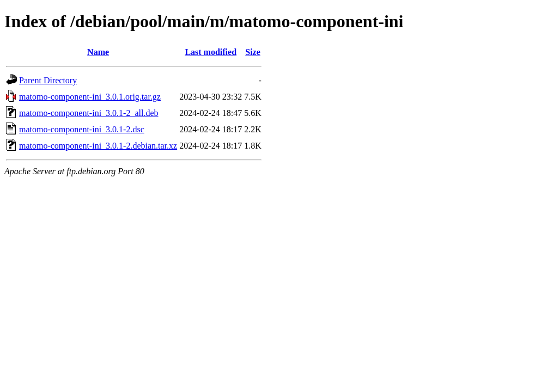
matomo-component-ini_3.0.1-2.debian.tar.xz (98, 146)
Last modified (211, 52)
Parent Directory (48, 80)
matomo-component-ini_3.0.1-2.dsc (82, 129)
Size (253, 52)
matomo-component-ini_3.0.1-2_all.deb (89, 113)
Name (98, 52)
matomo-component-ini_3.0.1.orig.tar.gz (90, 97)
